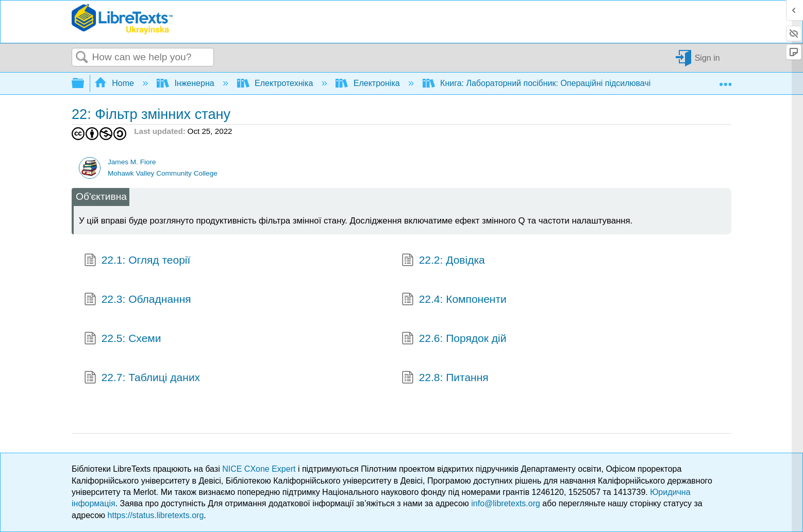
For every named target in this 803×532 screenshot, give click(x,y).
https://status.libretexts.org (156, 515)
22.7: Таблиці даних (142, 379)
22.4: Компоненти (454, 300)
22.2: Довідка (443, 261)
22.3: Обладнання (138, 300)
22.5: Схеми (122, 339)
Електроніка (369, 83)
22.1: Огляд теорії (137, 261)
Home (115, 83)
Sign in (707, 57)
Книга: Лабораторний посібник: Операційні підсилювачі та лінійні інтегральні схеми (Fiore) (605, 83)
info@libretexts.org (506, 503)
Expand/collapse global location (725, 80)
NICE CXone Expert (260, 469)
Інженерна (187, 83)
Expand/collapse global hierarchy (85, 84)
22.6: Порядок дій (454, 339)
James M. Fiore (132, 162)
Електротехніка (276, 83)
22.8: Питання (445, 379)
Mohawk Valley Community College (163, 173)
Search (82, 58)
